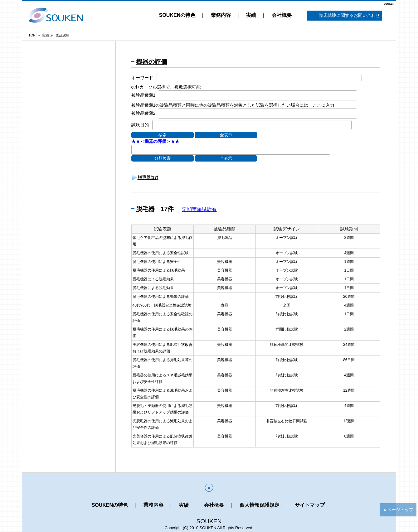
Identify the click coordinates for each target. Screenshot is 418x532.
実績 (251, 15)
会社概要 (282, 15)
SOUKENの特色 (177, 15)
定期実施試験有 (199, 209)
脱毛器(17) (148, 177)
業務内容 (221, 15)
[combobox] (258, 95)
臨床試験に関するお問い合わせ (345, 16)
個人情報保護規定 (260, 505)
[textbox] (161, 95)
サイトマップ (310, 505)
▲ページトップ (398, 510)
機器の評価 (152, 62)
